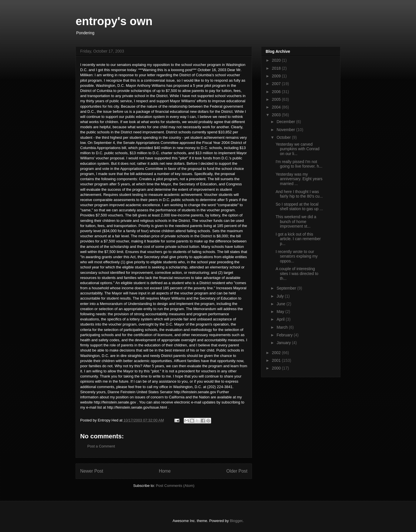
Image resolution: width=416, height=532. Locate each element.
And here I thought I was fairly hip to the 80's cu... (299, 194)
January (284, 343)
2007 (277, 84)
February (285, 335)
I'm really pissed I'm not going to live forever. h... (299, 164)
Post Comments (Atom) (175, 486)
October (284, 137)
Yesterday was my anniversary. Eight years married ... (299, 179)
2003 (277, 115)
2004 (277, 107)
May (281, 312)
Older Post (237, 471)
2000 (277, 368)
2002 (277, 353)
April (281, 319)
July (281, 296)
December (286, 122)
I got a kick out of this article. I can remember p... (298, 239)
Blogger (236, 521)
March (283, 327)
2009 (277, 76)
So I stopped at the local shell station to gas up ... (299, 207)
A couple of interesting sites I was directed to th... (297, 274)
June (281, 304)
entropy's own (114, 21)
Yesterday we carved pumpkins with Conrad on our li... (298, 149)
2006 (277, 92)
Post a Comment (101, 446)
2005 (277, 99)
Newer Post (92, 471)
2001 (277, 360)
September (287, 288)
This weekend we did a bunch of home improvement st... (296, 222)
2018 (277, 68)
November (286, 130)
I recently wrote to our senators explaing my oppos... (297, 256)
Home (165, 471)
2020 (277, 60)
